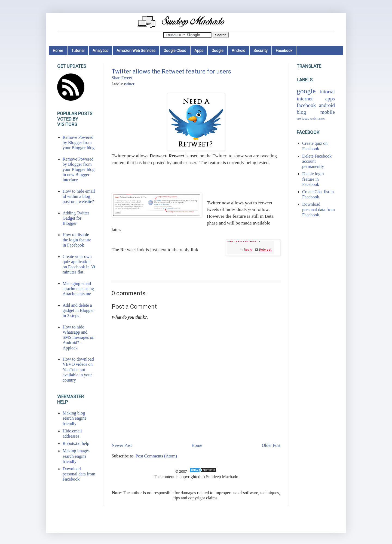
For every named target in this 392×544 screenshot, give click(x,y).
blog (301, 112)
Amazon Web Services (136, 51)
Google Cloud (175, 51)
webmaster (317, 119)
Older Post (271, 445)
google (306, 91)
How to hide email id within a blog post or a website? (79, 196)
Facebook (284, 51)
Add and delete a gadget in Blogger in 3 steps (78, 310)
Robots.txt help (76, 443)
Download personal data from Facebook (79, 474)
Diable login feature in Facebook (313, 179)
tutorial (327, 92)
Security (261, 51)
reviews (303, 118)
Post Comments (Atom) (156, 456)
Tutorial (78, 51)
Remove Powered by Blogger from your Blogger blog (79, 142)
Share (117, 78)
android (327, 105)
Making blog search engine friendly (75, 418)
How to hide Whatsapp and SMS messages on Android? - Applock (78, 337)
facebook (306, 105)
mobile (328, 112)
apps (330, 99)
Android (238, 51)
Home (58, 51)
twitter (129, 84)
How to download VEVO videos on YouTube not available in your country (78, 370)
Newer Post (122, 445)
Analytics (100, 51)
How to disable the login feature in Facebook (77, 240)
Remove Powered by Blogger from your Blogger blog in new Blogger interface (79, 170)
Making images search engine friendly (76, 456)
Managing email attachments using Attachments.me (78, 289)
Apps (199, 51)
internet (305, 99)
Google (218, 51)
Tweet (127, 78)
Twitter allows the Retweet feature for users (171, 71)
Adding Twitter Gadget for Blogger (76, 218)
